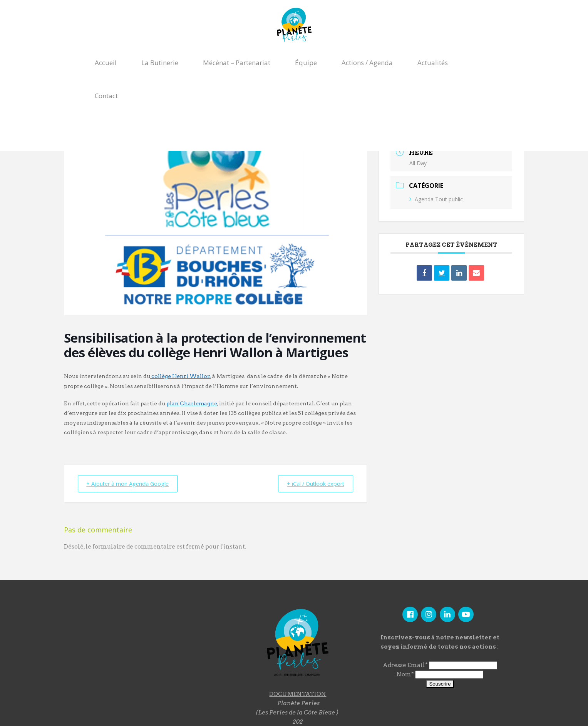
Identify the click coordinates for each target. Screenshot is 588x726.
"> (150, 648)
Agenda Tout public (436, 199)
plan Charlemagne (192, 403)
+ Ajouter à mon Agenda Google (131, 483)
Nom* (405, 674)
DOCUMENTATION (298, 694)
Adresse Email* (405, 665)
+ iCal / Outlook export (312, 483)
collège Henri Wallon (181, 376)
